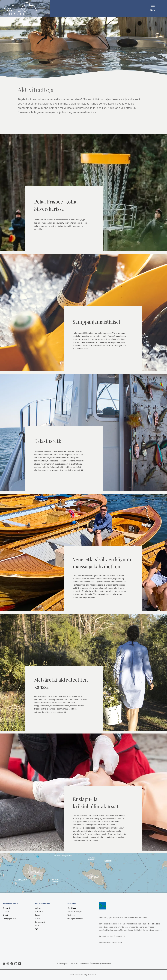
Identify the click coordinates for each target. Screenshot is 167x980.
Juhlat (37, 915)
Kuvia (37, 926)
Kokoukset (39, 911)
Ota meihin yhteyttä (74, 911)
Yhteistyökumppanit (75, 919)
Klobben (6, 911)
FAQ (37, 929)
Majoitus (38, 908)
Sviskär (5, 915)
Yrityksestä (71, 915)
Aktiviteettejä (40, 922)
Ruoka (37, 919)
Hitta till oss (71, 908)
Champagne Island (10, 919)
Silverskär (7, 908)
